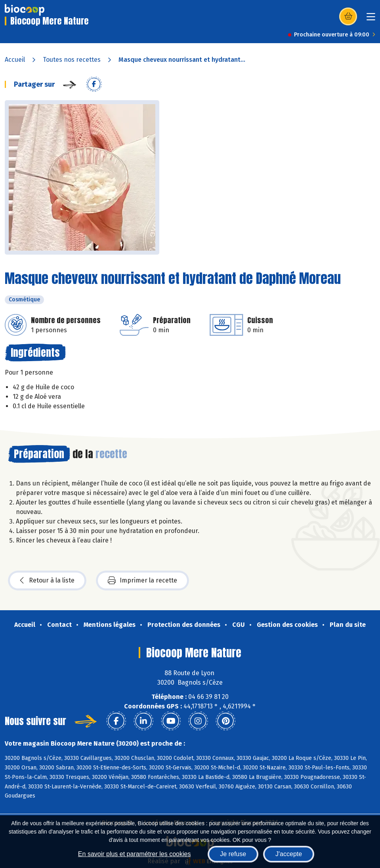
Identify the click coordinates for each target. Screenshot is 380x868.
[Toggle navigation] (371, 19)
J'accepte (289, 854)
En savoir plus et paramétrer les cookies (135, 854)
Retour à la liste (47, 581)
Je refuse (233, 854)
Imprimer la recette (142, 581)
